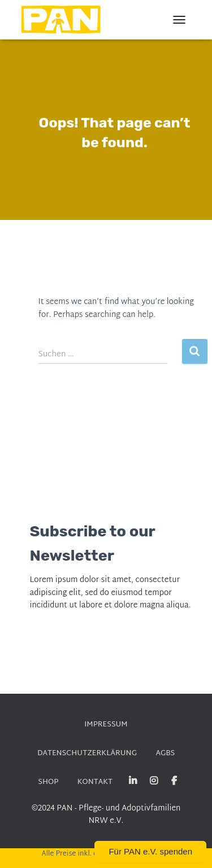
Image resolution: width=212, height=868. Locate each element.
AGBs (165, 754)
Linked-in (133, 781)
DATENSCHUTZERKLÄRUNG (87, 754)
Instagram (154, 781)
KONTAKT (95, 782)
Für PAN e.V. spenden (150, 851)
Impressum (106, 725)
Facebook (174, 781)
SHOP (48, 782)
